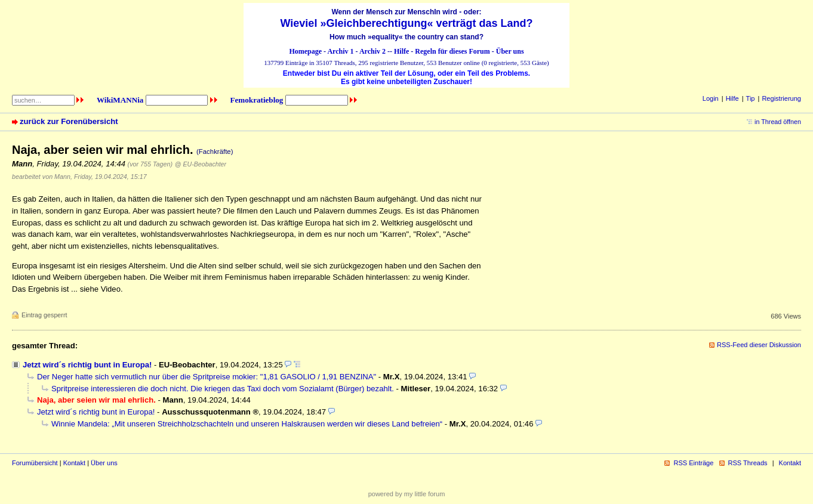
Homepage (305, 51)
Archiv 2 (372, 51)
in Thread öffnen (778, 122)
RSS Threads (748, 463)
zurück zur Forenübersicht (69, 121)
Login (711, 98)
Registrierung (781, 98)
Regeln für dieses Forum (452, 51)
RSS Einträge (693, 463)
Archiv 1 (340, 51)
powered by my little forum (407, 494)
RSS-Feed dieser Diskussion (759, 345)
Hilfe (401, 51)
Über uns (510, 51)
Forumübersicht (35, 463)
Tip (751, 98)
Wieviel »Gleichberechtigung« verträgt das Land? (407, 23)
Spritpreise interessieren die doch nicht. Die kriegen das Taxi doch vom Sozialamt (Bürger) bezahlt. (223, 389)
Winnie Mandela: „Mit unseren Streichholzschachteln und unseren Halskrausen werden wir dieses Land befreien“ (247, 424)
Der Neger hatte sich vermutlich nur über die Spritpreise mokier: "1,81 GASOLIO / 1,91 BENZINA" (207, 377)
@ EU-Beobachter (201, 164)
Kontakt (74, 463)
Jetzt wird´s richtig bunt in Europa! (87, 365)
